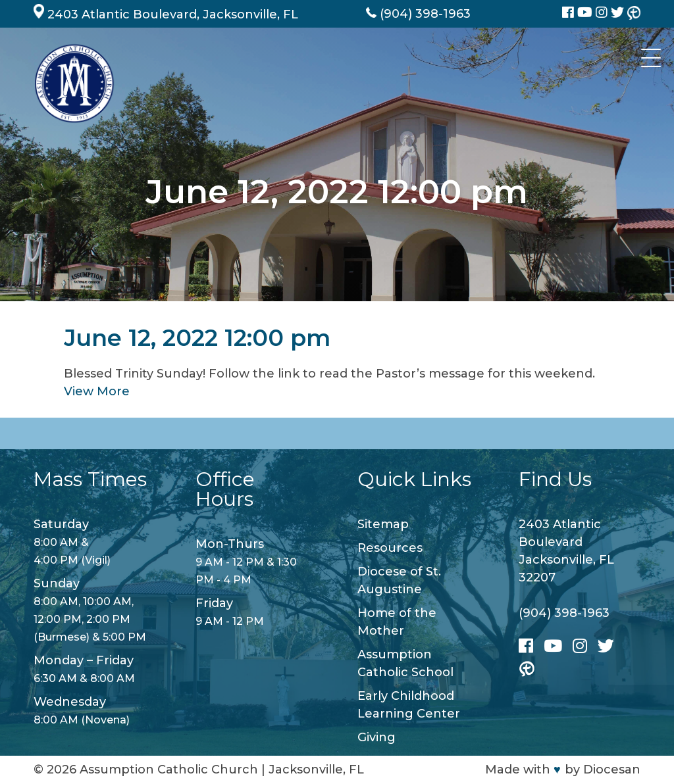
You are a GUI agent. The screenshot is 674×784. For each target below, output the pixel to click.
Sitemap (383, 524)
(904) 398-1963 (564, 613)
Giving (376, 737)
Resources (390, 548)
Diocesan (612, 770)
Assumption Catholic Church (169, 770)
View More (97, 391)
